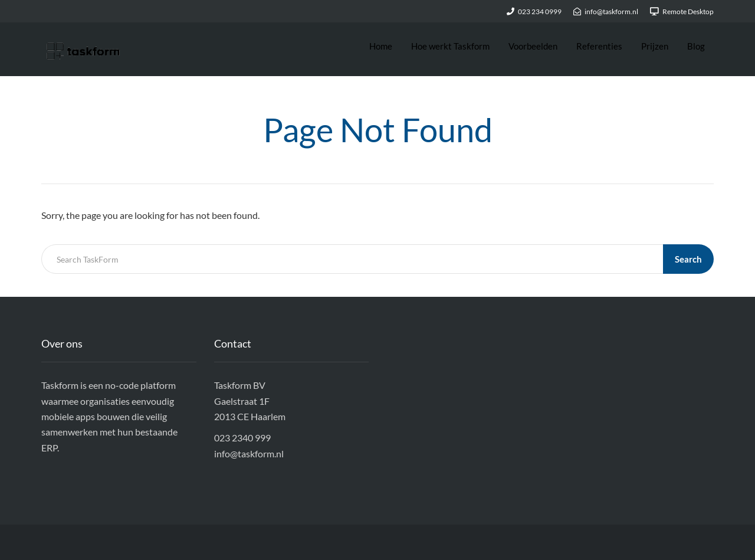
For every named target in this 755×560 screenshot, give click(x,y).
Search (688, 259)
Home (381, 46)
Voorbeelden (533, 46)
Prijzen (655, 46)
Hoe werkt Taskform (450, 46)
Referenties (599, 46)
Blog (696, 46)
